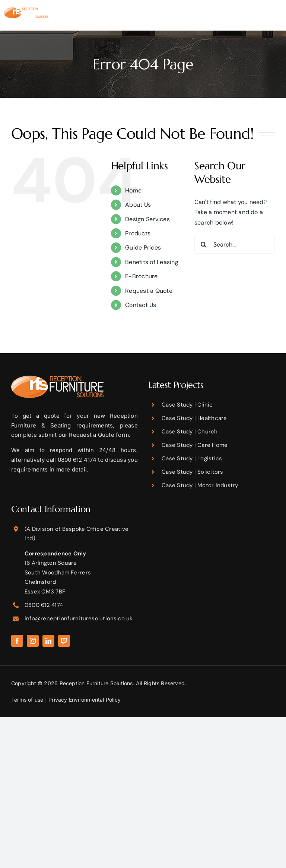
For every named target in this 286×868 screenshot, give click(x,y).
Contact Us (141, 305)
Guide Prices (143, 247)
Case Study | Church (190, 432)
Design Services (147, 219)
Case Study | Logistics (192, 458)
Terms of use (27, 700)
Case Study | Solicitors (193, 472)
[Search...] (235, 244)
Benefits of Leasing (152, 262)
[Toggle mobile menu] (278, 19)
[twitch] (64, 641)
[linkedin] (48, 641)
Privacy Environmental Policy (85, 700)
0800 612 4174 (44, 605)
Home (133, 190)
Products (138, 233)
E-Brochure (141, 276)
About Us (138, 205)
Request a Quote (149, 291)
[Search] (204, 244)
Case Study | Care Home (195, 445)
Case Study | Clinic (187, 405)
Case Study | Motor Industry (200, 485)
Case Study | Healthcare (194, 418)
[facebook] (17, 641)
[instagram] (33, 641)
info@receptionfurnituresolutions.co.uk (79, 618)
